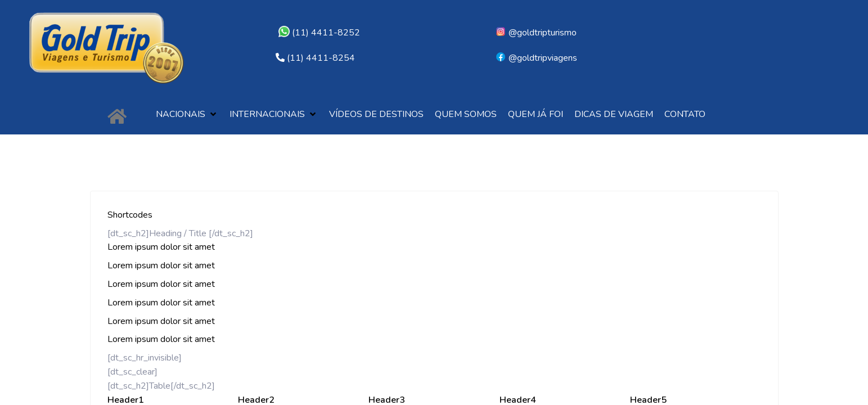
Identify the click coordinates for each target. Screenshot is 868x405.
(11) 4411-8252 (319, 33)
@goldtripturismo (536, 33)
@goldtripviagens (536, 58)
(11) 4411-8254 (321, 58)
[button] (187, 114)
